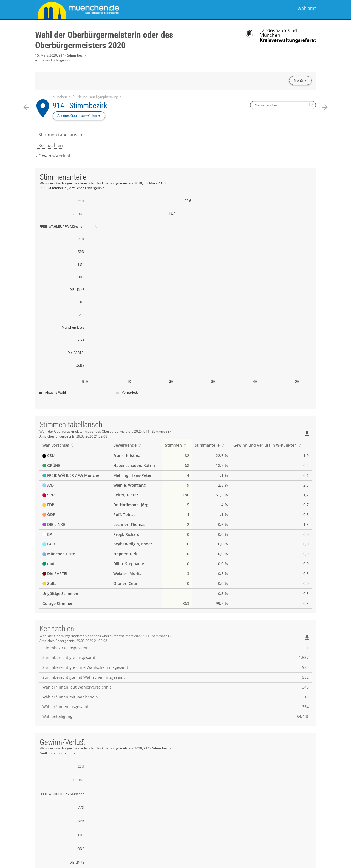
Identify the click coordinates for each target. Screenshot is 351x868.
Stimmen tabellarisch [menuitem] (60, 135)
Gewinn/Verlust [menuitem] (54, 156)
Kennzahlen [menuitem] (51, 145)
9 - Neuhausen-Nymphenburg (95, 97)
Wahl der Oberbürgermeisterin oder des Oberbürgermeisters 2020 (104, 40)
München (60, 97)
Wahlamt (307, 8)
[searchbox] (283, 105)
